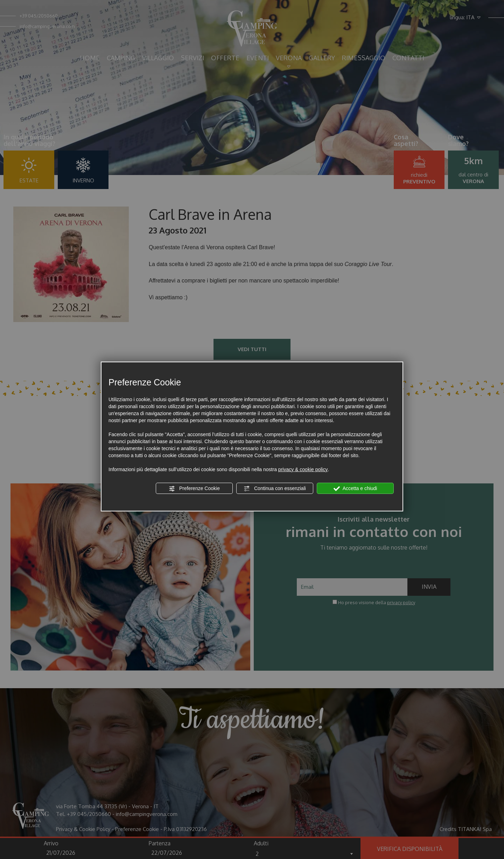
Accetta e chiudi (355, 489)
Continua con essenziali (275, 489)
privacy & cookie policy (303, 469)
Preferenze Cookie (194, 489)
